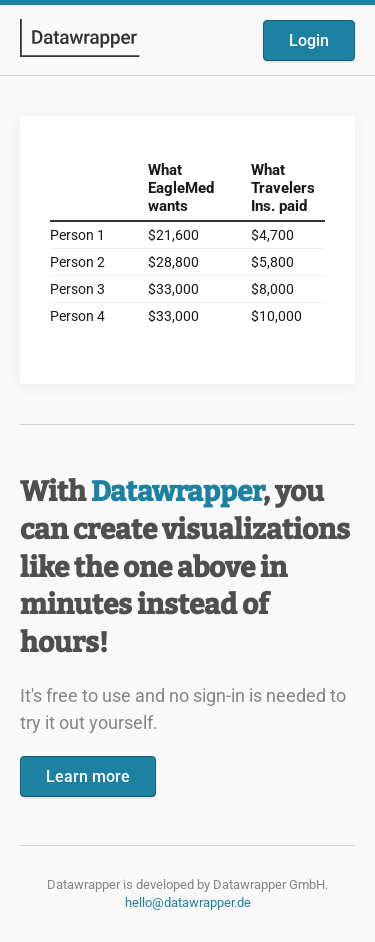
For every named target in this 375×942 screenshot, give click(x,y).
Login (309, 40)
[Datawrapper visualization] (187, 248)
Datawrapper (177, 491)
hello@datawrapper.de (188, 902)
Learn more (88, 776)
